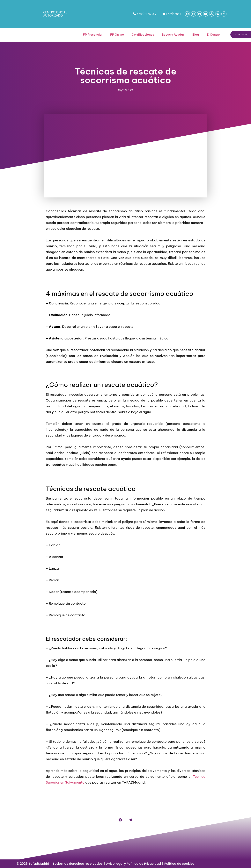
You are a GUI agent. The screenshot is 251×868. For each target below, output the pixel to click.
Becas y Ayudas (173, 35)
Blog (196, 35)
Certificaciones (143, 35)
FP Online (117, 35)
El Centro (213, 35)
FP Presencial (93, 35)
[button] (120, 820)
